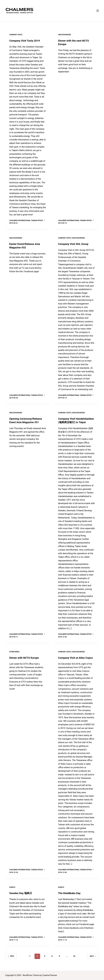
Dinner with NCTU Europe (25, 661)
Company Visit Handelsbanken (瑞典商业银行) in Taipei (75, 422)
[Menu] (98, 11)
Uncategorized (65, 35)
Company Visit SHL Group (74, 244)
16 (74, 960)
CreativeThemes (50, 975)
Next (93, 960)
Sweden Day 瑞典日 (21, 897)
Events (12, 891)
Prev (11, 960)
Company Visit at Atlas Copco (76, 661)
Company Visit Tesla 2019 (25, 41)
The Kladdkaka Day (70, 897)
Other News (14, 655)
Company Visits (16, 35)
